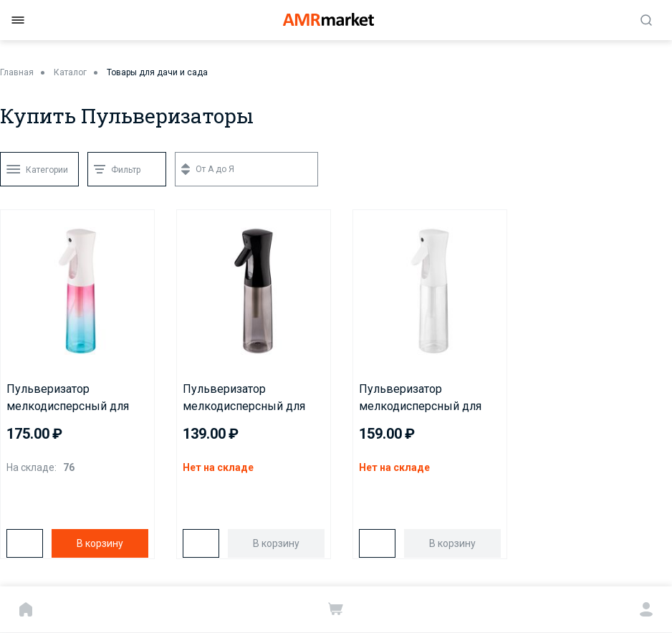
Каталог (70, 72)
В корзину (100, 543)
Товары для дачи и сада (157, 72)
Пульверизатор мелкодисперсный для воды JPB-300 (244, 399)
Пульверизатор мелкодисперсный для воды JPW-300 (420, 399)
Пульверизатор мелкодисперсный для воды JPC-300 (68, 399)
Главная (17, 72)
